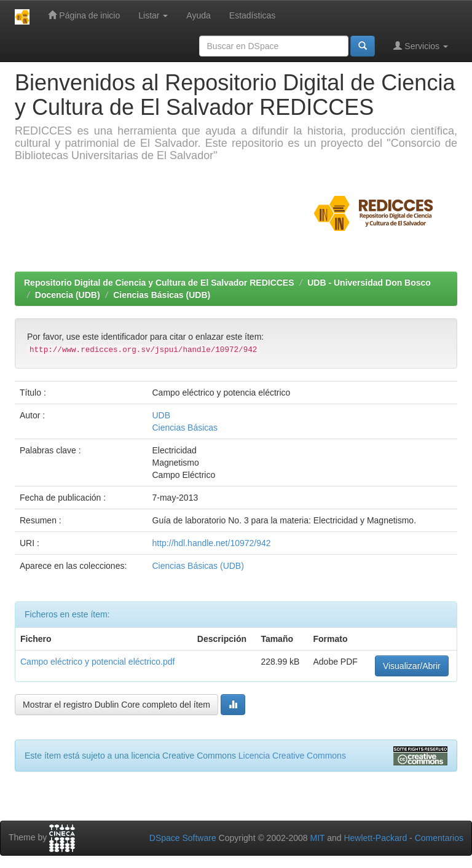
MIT (317, 838)
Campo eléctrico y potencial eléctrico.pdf (97, 662)
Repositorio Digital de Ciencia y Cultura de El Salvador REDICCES (159, 283)
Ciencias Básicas (185, 428)
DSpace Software (183, 838)
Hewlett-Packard (375, 838)
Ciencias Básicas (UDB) (162, 295)
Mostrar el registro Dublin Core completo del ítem (116, 705)
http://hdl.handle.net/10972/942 (212, 543)
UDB (162, 415)
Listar (153, 15)
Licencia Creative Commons (292, 756)
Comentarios (439, 838)
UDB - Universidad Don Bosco (369, 283)
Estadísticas (252, 15)
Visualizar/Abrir (412, 666)
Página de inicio (84, 15)
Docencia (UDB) (68, 295)
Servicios (421, 46)
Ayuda (198, 15)
